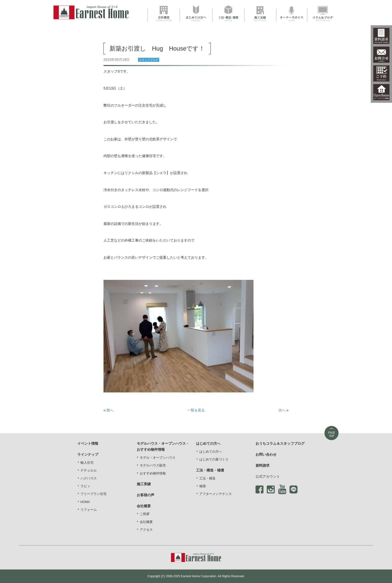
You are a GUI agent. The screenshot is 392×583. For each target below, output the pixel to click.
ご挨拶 (145, 514)
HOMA (85, 502)
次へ (282, 410)
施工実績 (144, 484)
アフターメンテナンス (215, 494)
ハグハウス (89, 478)
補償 (202, 486)
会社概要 (146, 522)
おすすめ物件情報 (153, 473)
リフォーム (89, 510)
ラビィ (85, 486)
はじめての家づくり (214, 459)
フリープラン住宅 (93, 494)
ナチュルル (89, 470)
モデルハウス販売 (153, 465)
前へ (110, 410)
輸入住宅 (87, 463)
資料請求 (262, 465)
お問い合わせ (266, 454)
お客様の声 (145, 495)
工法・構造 (207, 478)
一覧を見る (196, 410)
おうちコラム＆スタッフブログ (280, 443)
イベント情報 (88, 443)
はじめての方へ (211, 452)
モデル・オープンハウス (158, 458)
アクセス (146, 530)
